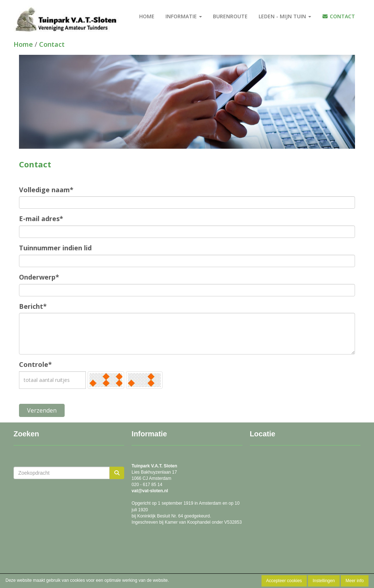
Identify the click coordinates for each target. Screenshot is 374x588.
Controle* (35, 364)
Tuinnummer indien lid (55, 248)
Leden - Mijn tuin (285, 16)
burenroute (230, 16)
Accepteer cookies (284, 581)
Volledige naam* (46, 190)
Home (147, 16)
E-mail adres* (41, 219)
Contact (339, 16)
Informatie (184, 16)
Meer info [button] (355, 581)
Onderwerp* (39, 277)
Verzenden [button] (42, 410)
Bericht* (33, 306)
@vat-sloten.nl (150, 491)
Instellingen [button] (324, 581)
